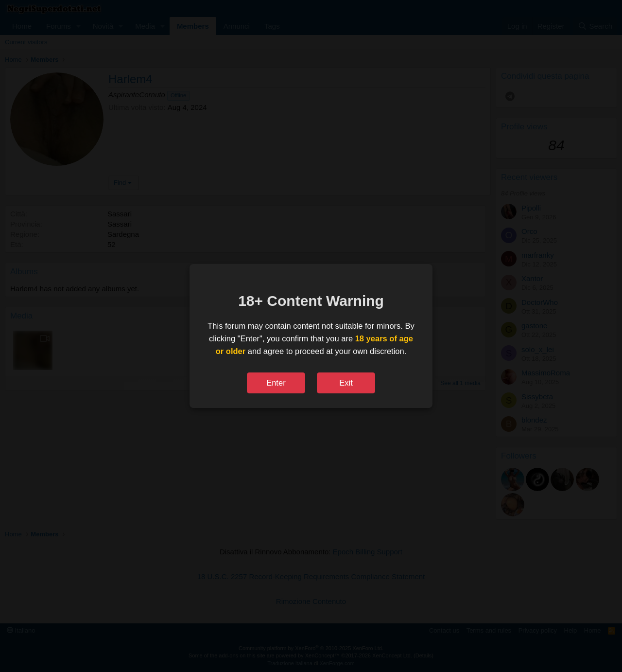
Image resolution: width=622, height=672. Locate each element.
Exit (346, 383)
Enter (276, 383)
